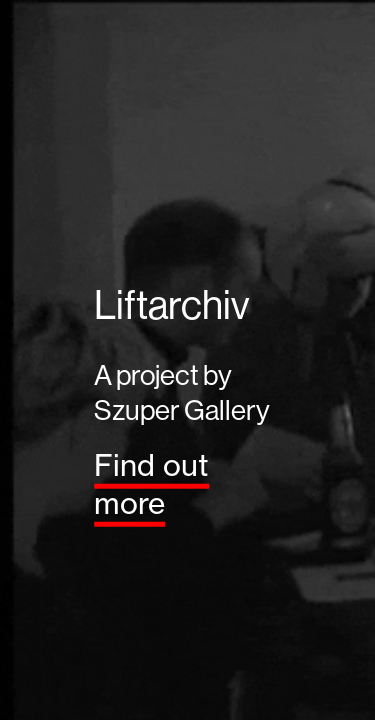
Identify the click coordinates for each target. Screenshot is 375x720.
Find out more (151, 483)
